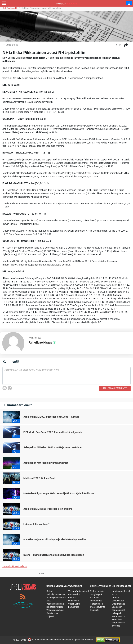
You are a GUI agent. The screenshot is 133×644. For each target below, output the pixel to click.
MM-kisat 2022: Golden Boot (39, 478)
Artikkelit (13, 8)
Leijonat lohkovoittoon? (36, 524)
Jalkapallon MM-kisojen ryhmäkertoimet (46, 463)
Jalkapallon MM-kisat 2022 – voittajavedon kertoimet (53, 447)
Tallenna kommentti (115, 388)
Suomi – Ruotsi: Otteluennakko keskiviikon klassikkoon (54, 555)
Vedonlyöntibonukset (79, 591)
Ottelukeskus (118, 604)
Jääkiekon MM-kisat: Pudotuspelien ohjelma (48, 509)
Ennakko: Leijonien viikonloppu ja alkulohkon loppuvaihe (55, 539)
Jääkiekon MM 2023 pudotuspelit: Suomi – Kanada (51, 417)
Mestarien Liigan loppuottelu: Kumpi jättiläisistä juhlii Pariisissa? (59, 493)
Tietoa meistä (97, 591)
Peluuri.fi (94, 610)
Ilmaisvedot (74, 594)
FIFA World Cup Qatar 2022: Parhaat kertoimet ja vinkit (53, 432)
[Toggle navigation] (4, 3)
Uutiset (115, 598)
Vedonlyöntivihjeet (55, 610)
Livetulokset (118, 601)
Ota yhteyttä (96, 594)
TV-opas (116, 626)
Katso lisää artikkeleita (15, 566)
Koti (5, 8)
